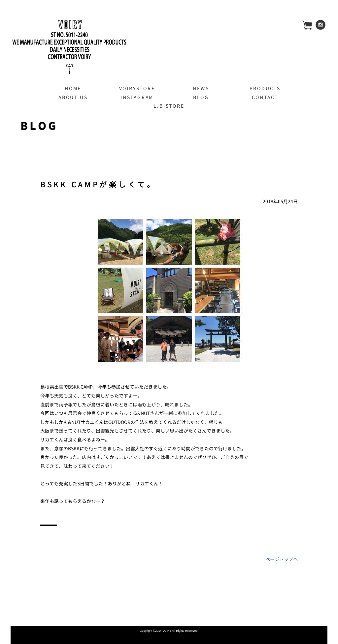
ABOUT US (73, 97)
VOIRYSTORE (137, 88)
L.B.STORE (169, 106)
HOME (73, 88)
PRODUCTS (265, 88)
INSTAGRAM (137, 97)
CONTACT (265, 97)
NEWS (201, 88)
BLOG (201, 97)
